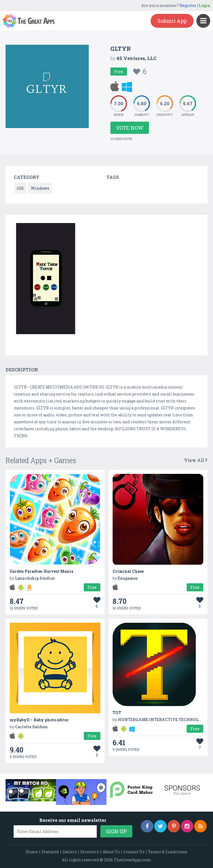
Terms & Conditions (168, 852)
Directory (90, 852)
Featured (50, 852)
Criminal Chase (128, 571)
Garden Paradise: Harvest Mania (41, 571)
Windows (40, 188)
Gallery (70, 852)
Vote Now (130, 128)
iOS (20, 188)
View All (196, 460)
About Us (111, 852)
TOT (117, 713)
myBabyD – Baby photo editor (39, 720)
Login (205, 5)
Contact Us (134, 852)
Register (188, 5)
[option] (46, 280)
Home (32, 852)
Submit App (172, 21)
